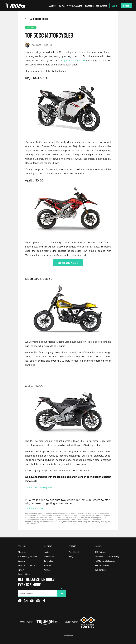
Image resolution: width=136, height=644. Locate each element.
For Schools (102, 6)
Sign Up (126, 6)
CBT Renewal (100, 570)
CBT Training (100, 552)
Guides (62, 6)
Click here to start (35, 508)
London (47, 552)
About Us (22, 552)
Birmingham (49, 561)
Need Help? (89, 6)
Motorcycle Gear (75, 6)
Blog (71, 557)
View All (47, 570)
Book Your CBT (68, 263)
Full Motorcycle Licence (105, 561)
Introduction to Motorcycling (107, 557)
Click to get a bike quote (38, 487)
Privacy (21, 570)
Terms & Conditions (27, 565)
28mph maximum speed (73, 60)
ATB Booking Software (28, 557)
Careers (21, 561)
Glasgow (47, 565)
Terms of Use (24, 574)
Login (114, 6)
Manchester (49, 557)
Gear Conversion (102, 565)
